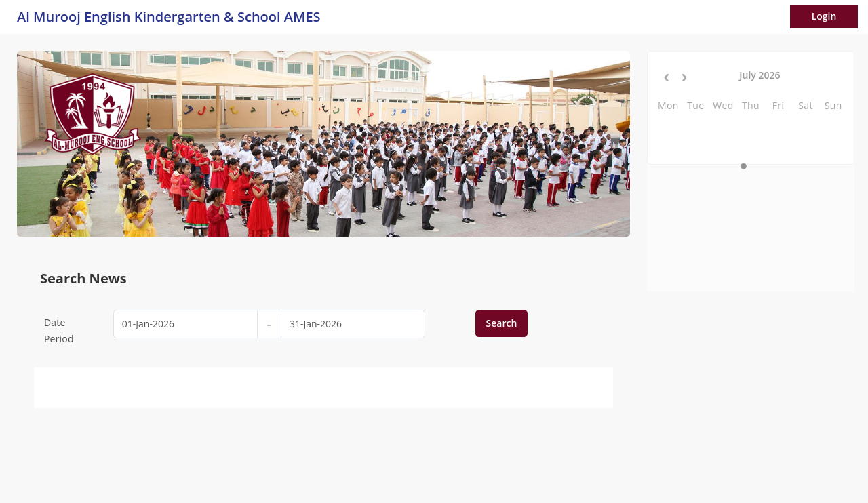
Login (824, 16)
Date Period (59, 330)
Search (502, 323)
